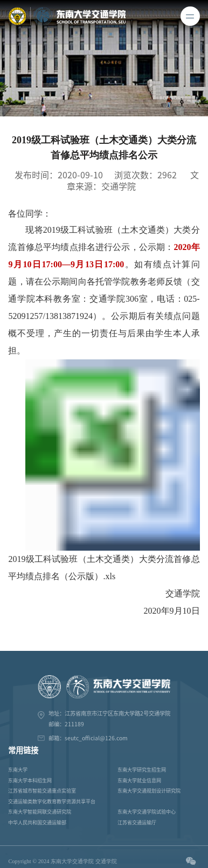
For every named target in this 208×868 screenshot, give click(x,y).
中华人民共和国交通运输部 (37, 822)
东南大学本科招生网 (30, 780)
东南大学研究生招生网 (142, 770)
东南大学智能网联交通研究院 (40, 812)
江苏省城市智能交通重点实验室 (42, 791)
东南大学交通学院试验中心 (147, 812)
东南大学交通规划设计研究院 (149, 791)
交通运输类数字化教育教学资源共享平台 (52, 801)
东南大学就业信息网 (139, 780)
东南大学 (18, 770)
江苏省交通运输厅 (137, 822)
